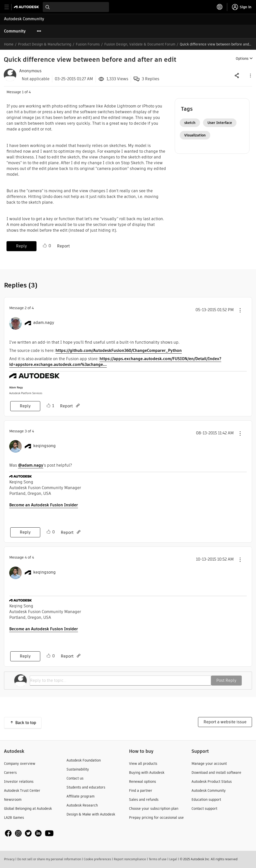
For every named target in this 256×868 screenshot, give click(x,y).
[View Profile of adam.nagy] (44, 323)
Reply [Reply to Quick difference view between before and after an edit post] (21, 246)
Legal (173, 859)
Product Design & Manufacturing (45, 44)
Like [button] (45, 246)
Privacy (9, 859)
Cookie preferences (97, 859)
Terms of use (158, 859)
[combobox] (76, 7)
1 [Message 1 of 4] (23, 92)
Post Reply (226, 680)
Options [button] (242, 58)
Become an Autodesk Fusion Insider (44, 505)
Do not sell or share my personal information (49, 859)
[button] (250, 75)
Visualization (195, 135)
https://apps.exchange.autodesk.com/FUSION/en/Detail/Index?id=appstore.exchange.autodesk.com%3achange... (115, 362)
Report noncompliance (130, 859)
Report (63, 246)
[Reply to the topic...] (120, 681)
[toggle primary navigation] (9, 7)
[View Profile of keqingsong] (44, 446)
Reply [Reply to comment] (25, 406)
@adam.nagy (31, 465)
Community (15, 31)
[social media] (29, 833)
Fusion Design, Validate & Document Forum (140, 44)
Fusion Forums (88, 44)
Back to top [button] (26, 723)
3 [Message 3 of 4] (26, 431)
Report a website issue (225, 722)
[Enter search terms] (76, 7)
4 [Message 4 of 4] (26, 557)
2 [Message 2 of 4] (26, 308)
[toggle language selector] (220, 7)
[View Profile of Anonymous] (30, 71)
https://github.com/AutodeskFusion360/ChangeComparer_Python (119, 351)
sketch (190, 123)
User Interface (220, 123)
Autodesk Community (24, 19)
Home (9, 44)
